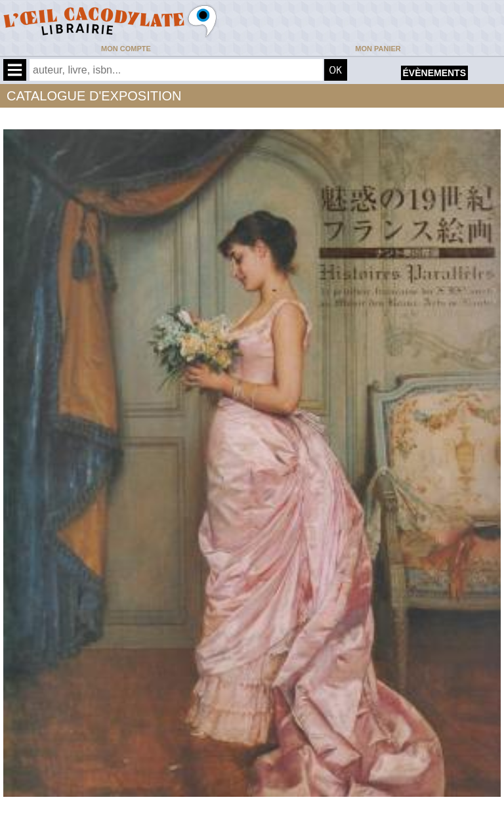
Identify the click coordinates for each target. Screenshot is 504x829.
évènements (434, 73)
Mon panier (378, 49)
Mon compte (126, 49)
